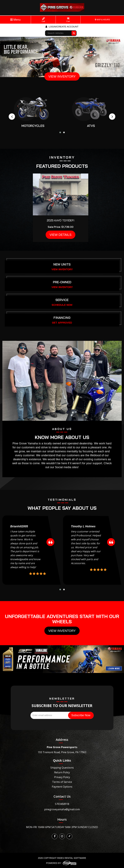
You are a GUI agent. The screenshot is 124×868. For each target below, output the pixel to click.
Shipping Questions (62, 768)
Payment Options (62, 787)
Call (43, 20)
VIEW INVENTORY (62, 76)
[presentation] (12, 117)
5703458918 (62, 804)
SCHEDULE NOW (62, 305)
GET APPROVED (62, 323)
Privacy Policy (62, 777)
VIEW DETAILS (61, 235)
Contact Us (62, 796)
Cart (68, 20)
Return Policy (62, 772)
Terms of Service (62, 782)
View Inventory (62, 631)
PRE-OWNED (62, 282)
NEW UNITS (62, 264)
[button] (60, 132)
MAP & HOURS (102, 20)
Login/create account (62, 27)
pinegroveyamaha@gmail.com (62, 809)
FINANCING (62, 318)
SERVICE (62, 300)
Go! (74, 32)
